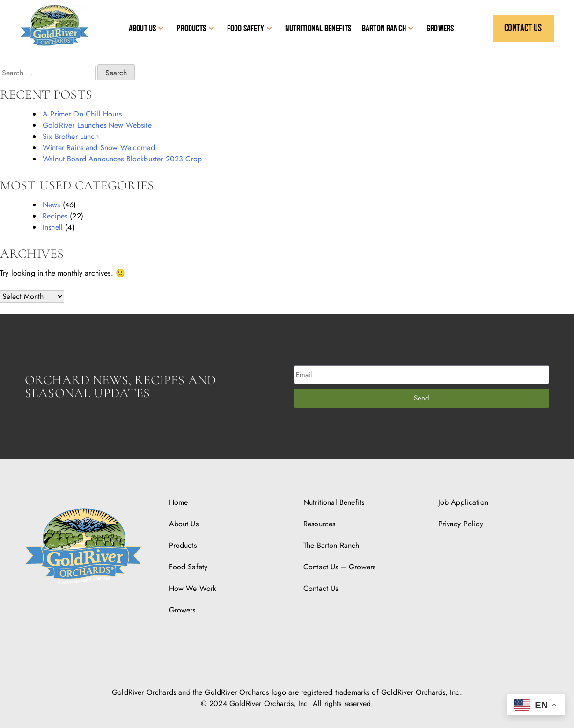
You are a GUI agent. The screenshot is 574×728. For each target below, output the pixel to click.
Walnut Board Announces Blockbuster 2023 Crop (122, 159)
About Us (146, 29)
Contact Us (321, 588)
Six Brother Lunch (71, 136)
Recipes (55, 216)
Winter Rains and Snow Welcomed (99, 148)
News (52, 205)
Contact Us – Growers (339, 567)
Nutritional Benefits (318, 29)
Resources (319, 524)
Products (195, 29)
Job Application (463, 502)
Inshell (53, 227)
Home (179, 502)
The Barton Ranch (331, 545)
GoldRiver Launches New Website (97, 125)
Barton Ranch (388, 29)
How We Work (193, 588)
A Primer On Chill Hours (82, 114)
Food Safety (250, 29)
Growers (440, 29)
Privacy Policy (461, 524)
